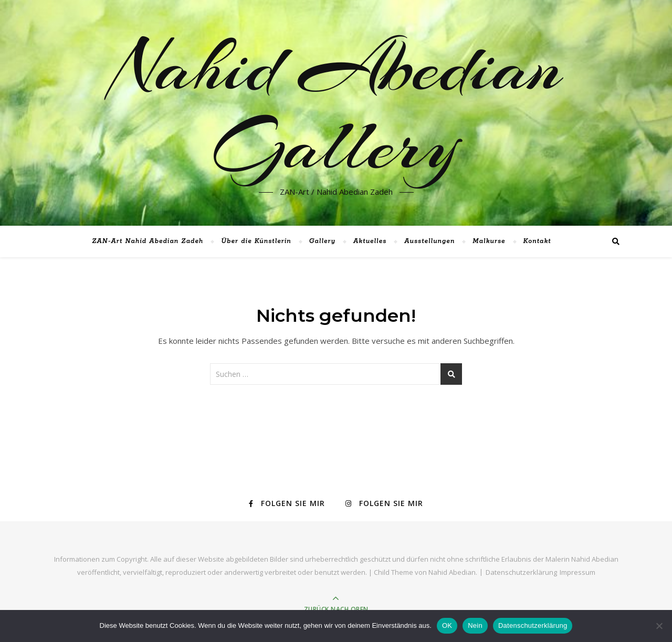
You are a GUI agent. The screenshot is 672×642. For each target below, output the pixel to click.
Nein (475, 625)
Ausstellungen (429, 241)
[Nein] (659, 626)
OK (447, 625)
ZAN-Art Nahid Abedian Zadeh (148, 241)
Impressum (577, 572)
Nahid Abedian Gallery (336, 107)
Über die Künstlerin (256, 241)
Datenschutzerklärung (521, 572)
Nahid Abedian (452, 572)
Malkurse (489, 241)
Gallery (322, 241)
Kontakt (537, 241)
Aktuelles (370, 241)
